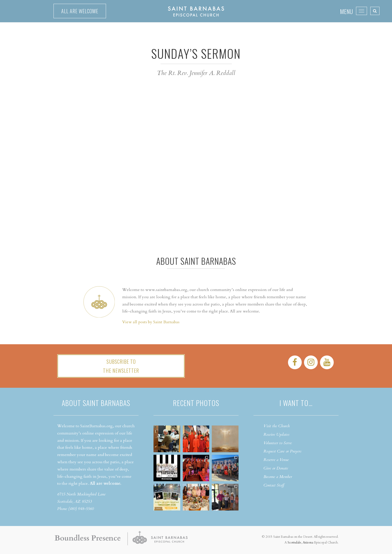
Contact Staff (274, 485)
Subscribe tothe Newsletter (121, 366)
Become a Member (278, 477)
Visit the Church (277, 426)
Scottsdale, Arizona (300, 542)
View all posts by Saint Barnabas (151, 322)
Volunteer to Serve (278, 443)
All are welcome (80, 11)
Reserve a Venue (276, 460)
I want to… (296, 403)
